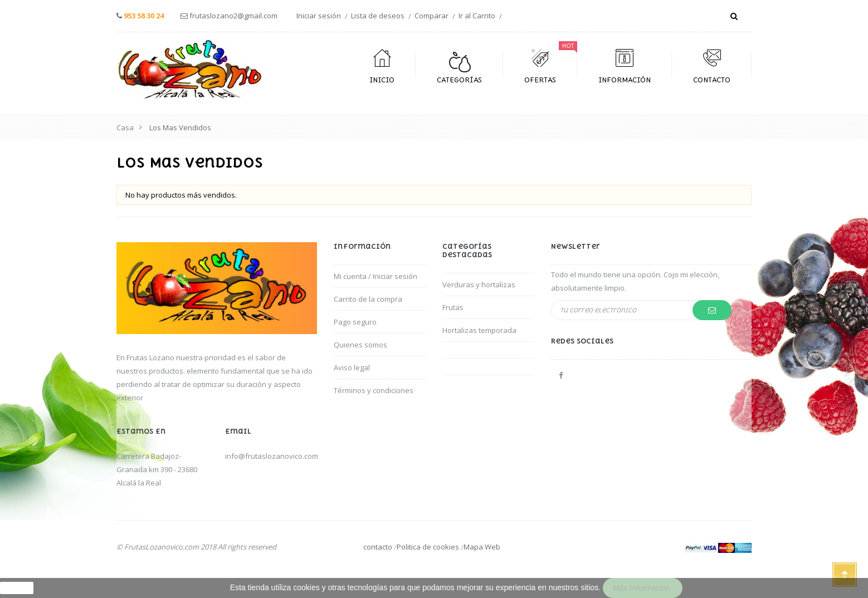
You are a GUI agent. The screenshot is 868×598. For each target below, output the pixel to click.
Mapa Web (482, 547)
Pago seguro (355, 322)
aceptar (17, 588)
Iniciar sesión (319, 16)
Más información (643, 588)
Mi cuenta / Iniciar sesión (376, 276)
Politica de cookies (428, 547)
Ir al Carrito (477, 16)
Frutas (453, 307)
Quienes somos (360, 345)
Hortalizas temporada (479, 330)
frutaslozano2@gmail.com (233, 16)
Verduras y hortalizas (479, 285)
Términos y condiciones (374, 390)
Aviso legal (352, 367)
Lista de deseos (378, 16)
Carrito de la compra (368, 299)
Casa (125, 128)
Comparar (431, 16)
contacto (378, 547)
